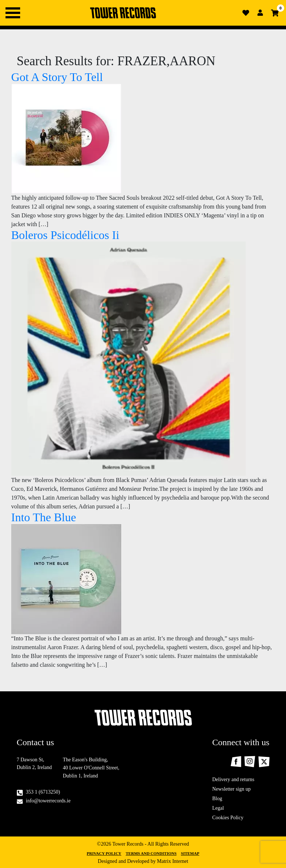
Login (260, 13)
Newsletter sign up (232, 789)
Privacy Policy (104, 853)
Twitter (264, 762)
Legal (218, 808)
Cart (275, 13)
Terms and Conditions (151, 853)
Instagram (250, 762)
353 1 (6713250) (43, 792)
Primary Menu (13, 13)
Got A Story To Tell (57, 77)
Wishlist (246, 13)
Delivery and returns (233, 779)
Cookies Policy (228, 818)
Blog (217, 799)
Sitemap (190, 853)
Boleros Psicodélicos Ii (65, 235)
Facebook (236, 762)
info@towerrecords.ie (48, 801)
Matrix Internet (173, 861)
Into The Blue (44, 517)
